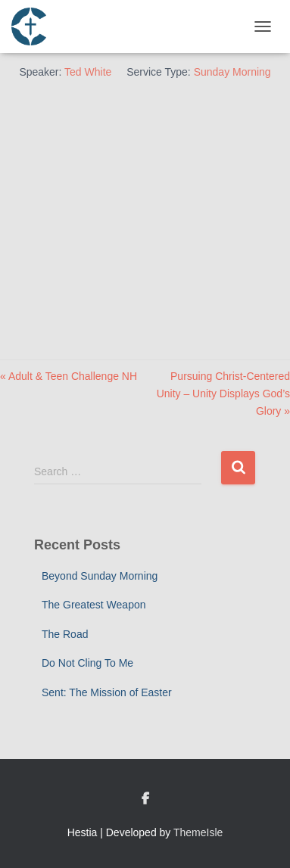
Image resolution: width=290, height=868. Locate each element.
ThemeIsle (198, 832)
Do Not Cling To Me (87, 663)
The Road (65, 634)
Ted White (88, 72)
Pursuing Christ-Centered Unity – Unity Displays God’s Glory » (223, 393)
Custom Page (145, 799)
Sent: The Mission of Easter (107, 692)
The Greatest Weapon (94, 605)
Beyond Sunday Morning (100, 576)
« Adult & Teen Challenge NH (69, 376)
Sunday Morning (232, 72)
